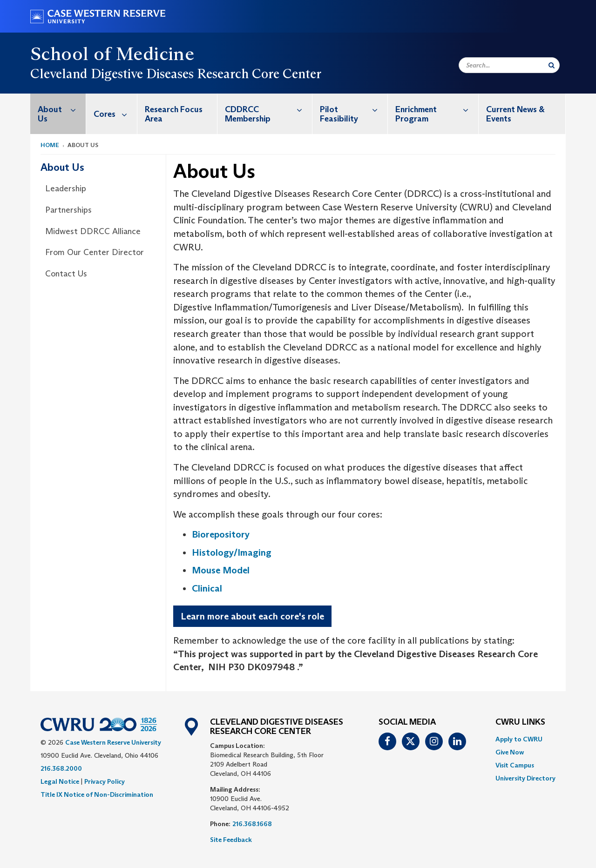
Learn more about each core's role (252, 616)
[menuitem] (58, 114)
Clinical (207, 588)
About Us (62, 109)
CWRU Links (520, 722)
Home (50, 145)
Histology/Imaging (232, 552)
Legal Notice (60, 781)
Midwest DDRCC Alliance (93, 231)
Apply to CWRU (519, 739)
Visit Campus (515, 765)
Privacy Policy (105, 781)
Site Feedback (231, 840)
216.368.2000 (61, 768)
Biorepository (221, 534)
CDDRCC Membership (269, 109)
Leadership (66, 188)
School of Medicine (112, 54)
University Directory (525, 778)
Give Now (510, 752)
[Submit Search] (552, 65)
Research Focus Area (174, 114)
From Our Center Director (95, 252)
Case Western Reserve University (113, 742)
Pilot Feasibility (354, 109)
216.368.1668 (252, 824)
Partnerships (68, 210)
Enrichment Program (437, 109)
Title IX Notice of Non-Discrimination (97, 794)
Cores (115, 114)
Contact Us (66, 274)
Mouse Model (221, 570)
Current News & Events (515, 114)
